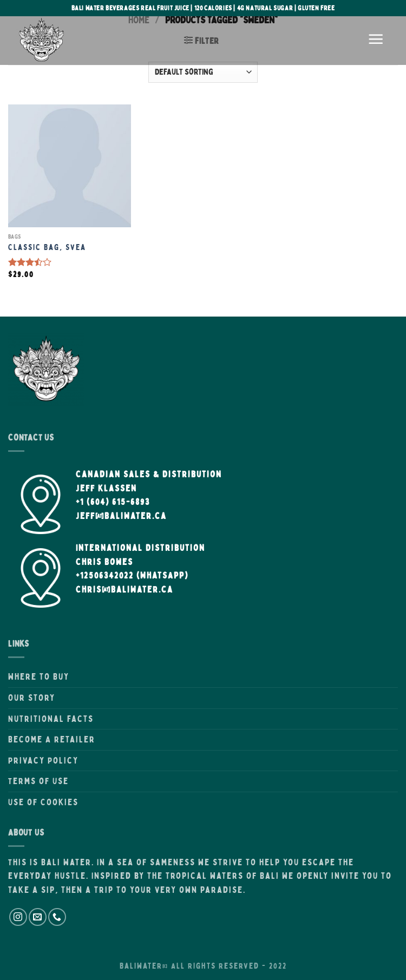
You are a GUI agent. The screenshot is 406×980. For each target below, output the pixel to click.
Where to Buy (39, 676)
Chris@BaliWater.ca (125, 589)
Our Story (32, 698)
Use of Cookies (43, 802)
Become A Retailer (52, 739)
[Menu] (376, 41)
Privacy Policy (43, 760)
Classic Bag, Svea (47, 247)
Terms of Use (38, 781)
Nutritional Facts (51, 719)
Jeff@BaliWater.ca (121, 516)
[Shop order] (203, 72)
